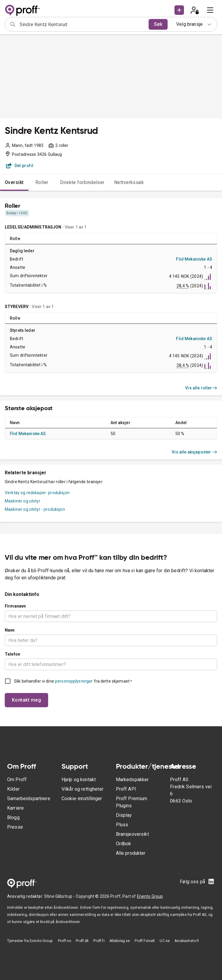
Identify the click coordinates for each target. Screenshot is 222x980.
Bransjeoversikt (132, 834)
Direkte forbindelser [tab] (82, 182)
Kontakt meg (26, 700)
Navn (10, 630)
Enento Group (150, 896)
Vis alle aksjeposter (195, 452)
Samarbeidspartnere (29, 799)
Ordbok (124, 844)
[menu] (210, 10)
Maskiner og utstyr (23, 501)
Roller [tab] (42, 182)
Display (124, 815)
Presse (15, 827)
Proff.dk (82, 941)
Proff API (126, 789)
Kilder (13, 789)
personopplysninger (74, 681)
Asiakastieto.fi (187, 941)
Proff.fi (99, 941)
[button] (179, 10)
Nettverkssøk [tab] (129, 182)
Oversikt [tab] (14, 182)
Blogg (13, 818)
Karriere (15, 808)
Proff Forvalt (145, 941)
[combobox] (82, 24)
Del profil (20, 166)
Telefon (12, 654)
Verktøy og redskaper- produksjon (37, 493)
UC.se (165, 941)
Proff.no (64, 941)
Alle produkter (131, 853)
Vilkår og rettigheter (82, 789)
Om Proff (17, 780)
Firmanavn (15, 606)
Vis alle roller (201, 388)
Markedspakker (132, 780)
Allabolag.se (120, 941)
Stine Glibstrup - (60, 896)
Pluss (122, 825)
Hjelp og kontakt (79, 780)
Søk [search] (158, 24)
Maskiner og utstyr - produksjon (35, 509)
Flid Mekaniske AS (194, 259)
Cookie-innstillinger (82, 799)
